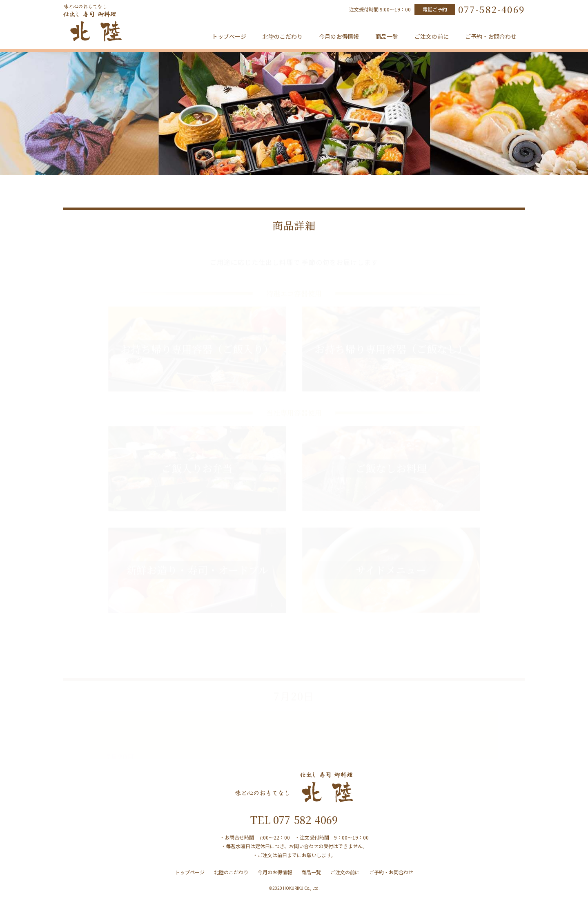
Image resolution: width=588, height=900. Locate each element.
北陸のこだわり (283, 36)
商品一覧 (387, 36)
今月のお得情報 (339, 36)
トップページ (229, 36)
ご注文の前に (432, 36)
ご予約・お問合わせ (491, 36)
